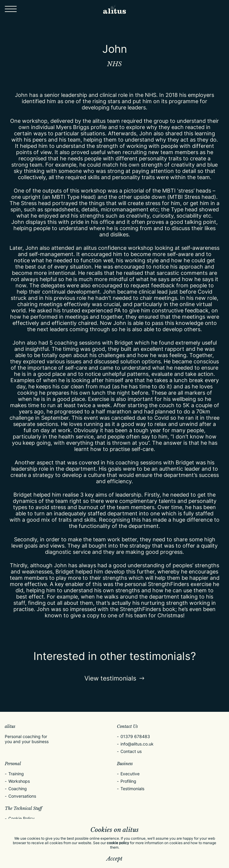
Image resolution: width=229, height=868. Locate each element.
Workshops (19, 781)
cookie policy (118, 843)
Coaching (18, 789)
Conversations (22, 796)
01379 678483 (135, 736)
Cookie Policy (21, 818)
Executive (130, 774)
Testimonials (132, 789)
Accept (114, 859)
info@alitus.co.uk (137, 744)
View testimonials (115, 678)
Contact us (131, 751)
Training (16, 774)
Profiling (128, 781)
